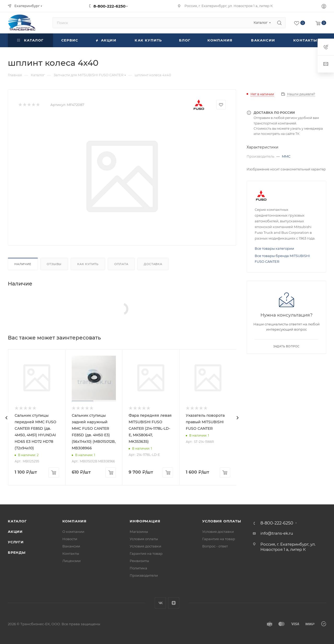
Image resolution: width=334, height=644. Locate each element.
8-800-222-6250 (109, 6)
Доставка (153, 264)
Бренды (17, 552)
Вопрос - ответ (215, 546)
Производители (144, 575)
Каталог (17, 521)
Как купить (88, 264)
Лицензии (71, 561)
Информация (145, 521)
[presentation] (7, 418)
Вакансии (71, 546)
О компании (73, 532)
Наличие (23, 264)
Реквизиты (139, 561)
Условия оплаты (144, 539)
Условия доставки (145, 546)
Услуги (16, 542)
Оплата (121, 264)
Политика (138, 568)
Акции (15, 532)
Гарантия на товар (146, 553)
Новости (70, 539)
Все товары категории (274, 248)
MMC (286, 156)
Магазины (139, 532)
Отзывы (54, 264)
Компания (74, 521)
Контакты (71, 553)
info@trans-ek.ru (277, 533)
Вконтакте (160, 603)
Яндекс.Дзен (174, 603)
